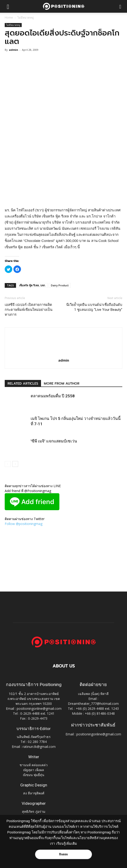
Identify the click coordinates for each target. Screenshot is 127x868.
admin (14, 50)
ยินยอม (64, 854)
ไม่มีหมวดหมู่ (26, 18)
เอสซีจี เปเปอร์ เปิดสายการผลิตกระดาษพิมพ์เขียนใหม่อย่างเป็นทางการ (29, 310)
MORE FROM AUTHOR (62, 384)
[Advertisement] (64, 173)
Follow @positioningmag (24, 524)
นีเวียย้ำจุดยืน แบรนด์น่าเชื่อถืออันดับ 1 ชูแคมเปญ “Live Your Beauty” (94, 307)
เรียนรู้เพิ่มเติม (67, 844)
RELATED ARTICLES (23, 384)
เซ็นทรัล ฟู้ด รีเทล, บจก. (32, 285)
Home (9, 18)
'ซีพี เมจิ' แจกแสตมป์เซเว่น (54, 441)
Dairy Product (60, 285)
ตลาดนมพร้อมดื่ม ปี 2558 (53, 396)
